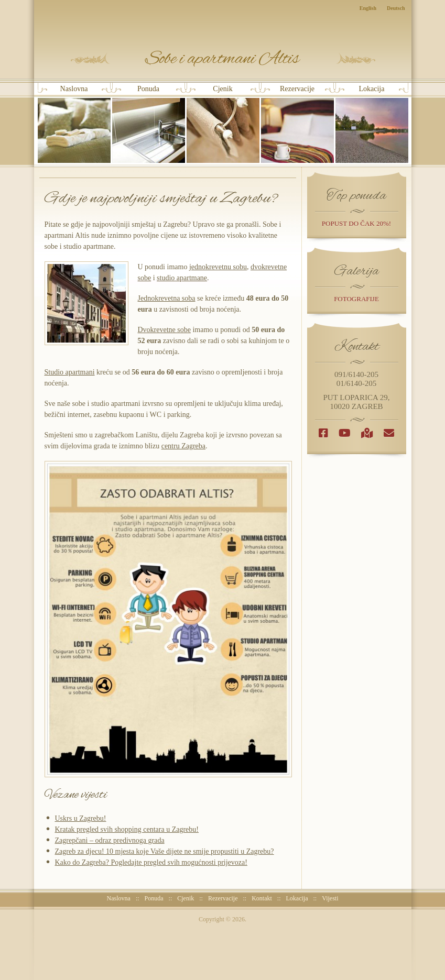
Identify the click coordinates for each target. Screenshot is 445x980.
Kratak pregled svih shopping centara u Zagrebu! (127, 829)
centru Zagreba (183, 446)
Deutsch (396, 8)
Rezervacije (297, 124)
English (368, 8)
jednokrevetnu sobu (218, 267)
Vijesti (330, 898)
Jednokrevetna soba (167, 298)
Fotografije (356, 299)
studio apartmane (182, 278)
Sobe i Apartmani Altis (223, 58)
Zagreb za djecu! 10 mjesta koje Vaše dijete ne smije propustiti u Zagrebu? (165, 851)
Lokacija (372, 124)
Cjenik (223, 124)
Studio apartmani (70, 372)
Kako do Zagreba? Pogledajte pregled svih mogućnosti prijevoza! (151, 862)
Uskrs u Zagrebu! (81, 818)
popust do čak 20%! (356, 223)
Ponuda (149, 124)
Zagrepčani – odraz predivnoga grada (110, 840)
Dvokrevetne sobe (164, 330)
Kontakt (262, 898)
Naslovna (74, 124)
